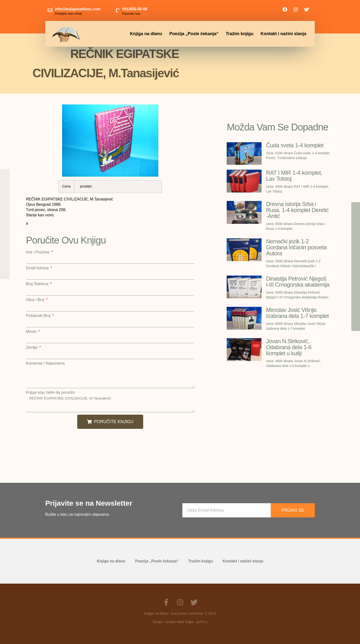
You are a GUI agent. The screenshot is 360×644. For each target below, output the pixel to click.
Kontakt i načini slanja (283, 34)
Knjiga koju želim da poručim (51, 393)
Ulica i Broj (36, 300)
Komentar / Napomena (45, 363)
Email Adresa (38, 268)
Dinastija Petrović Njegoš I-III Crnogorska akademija (298, 282)
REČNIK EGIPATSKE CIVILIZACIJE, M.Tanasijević (110, 403)
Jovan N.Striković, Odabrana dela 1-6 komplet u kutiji (289, 347)
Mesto (32, 332)
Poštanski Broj (39, 316)
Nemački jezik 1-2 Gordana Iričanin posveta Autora (296, 247)
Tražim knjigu (240, 34)
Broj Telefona (38, 284)
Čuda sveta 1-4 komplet (295, 145)
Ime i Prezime (38, 252)
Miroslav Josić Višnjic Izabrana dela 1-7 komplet (297, 313)
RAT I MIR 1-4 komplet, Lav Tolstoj (294, 176)
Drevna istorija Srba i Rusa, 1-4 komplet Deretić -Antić (297, 210)
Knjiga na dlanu (146, 34)
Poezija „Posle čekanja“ (194, 34)
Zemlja (32, 348)
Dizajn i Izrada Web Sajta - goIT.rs (180, 622)
